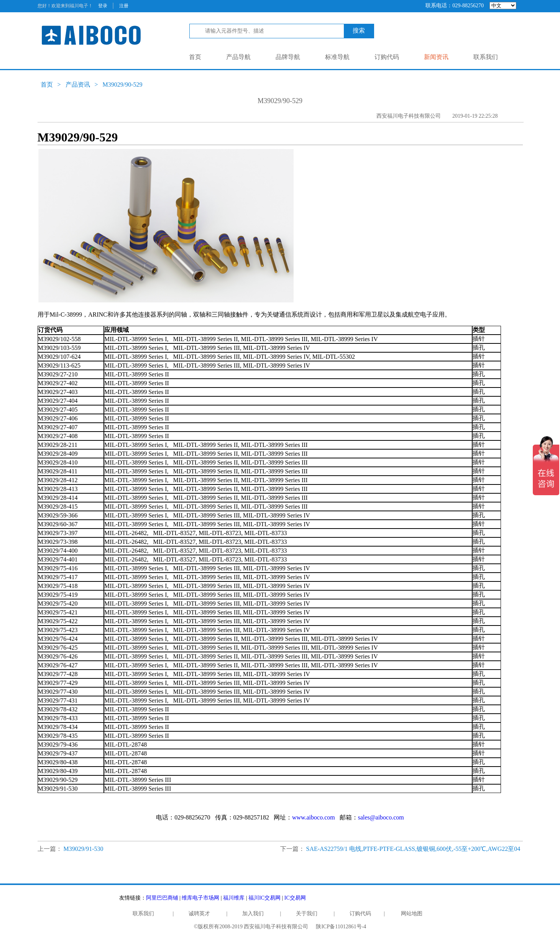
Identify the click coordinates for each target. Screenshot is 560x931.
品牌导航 (288, 57)
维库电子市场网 (200, 898)
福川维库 (234, 898)
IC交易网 (295, 898)
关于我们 (307, 914)
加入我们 (253, 914)
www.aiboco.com (314, 817)
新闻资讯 (436, 57)
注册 (124, 6)
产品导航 (238, 57)
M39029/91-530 (84, 849)
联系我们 (486, 57)
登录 (103, 6)
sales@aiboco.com (381, 817)
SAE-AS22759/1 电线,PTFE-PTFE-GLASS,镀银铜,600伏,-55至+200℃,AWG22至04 (413, 849)
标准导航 (337, 57)
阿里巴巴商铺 (162, 898)
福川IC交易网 (264, 898)
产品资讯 (78, 85)
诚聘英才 (199, 914)
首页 (195, 57)
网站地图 (412, 914)
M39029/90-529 (123, 85)
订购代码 (387, 57)
